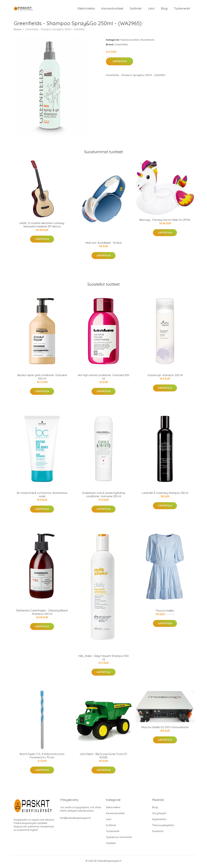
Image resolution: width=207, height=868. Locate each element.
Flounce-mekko (165, 612)
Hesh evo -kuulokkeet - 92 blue (103, 244)
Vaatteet (111, 845)
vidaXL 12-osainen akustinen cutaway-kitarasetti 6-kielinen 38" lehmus (42, 226)
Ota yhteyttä (159, 815)
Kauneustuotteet (112, 9)
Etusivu (18, 31)
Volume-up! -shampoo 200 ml (165, 377)
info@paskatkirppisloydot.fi (75, 820)
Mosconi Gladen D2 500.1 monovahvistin (165, 729)
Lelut (151, 9)
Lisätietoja (120, 63)
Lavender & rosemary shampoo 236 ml (165, 495)
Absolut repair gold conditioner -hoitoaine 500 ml (42, 379)
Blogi (164, 9)
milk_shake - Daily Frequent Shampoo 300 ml (103, 659)
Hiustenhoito (147, 41)
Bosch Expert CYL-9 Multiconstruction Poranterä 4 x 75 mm (42, 757)
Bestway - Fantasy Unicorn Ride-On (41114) (165, 222)
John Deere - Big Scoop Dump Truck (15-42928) (103, 757)
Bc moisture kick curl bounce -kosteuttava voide (42, 496)
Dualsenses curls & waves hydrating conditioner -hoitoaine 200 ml (104, 496)
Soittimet (136, 9)
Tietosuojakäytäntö (163, 827)
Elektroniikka (86, 9)
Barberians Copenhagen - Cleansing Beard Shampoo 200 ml (42, 614)
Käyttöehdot (159, 821)
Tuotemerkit (182, 9)
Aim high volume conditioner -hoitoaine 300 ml (103, 379)
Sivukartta (158, 833)
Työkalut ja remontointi (119, 839)
